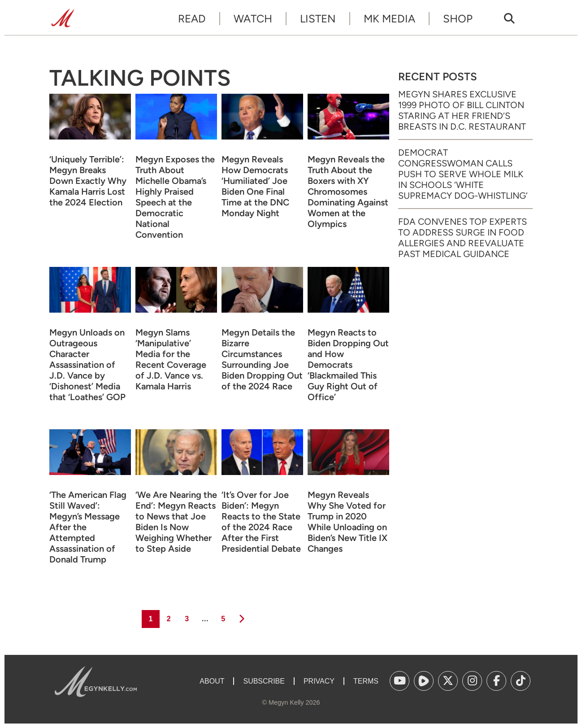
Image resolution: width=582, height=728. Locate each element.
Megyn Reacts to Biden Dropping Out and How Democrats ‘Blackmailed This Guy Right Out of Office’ (348, 365)
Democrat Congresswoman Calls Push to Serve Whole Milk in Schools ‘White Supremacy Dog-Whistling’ (463, 174)
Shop (458, 19)
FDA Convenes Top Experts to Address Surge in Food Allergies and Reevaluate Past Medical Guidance (463, 238)
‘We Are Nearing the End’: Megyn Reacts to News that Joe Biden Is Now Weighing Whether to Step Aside (176, 522)
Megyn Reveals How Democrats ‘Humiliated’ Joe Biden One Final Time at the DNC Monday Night (255, 186)
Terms (366, 681)
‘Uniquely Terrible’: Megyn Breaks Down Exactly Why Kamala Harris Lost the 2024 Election (88, 181)
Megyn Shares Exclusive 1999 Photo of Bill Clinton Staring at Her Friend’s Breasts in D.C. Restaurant (462, 110)
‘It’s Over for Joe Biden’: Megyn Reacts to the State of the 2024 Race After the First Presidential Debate (261, 522)
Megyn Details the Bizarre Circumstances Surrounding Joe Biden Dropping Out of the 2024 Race (262, 359)
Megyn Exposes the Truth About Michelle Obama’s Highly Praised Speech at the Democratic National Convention (175, 197)
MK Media (389, 19)
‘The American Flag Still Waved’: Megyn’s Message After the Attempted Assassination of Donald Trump (88, 527)
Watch (253, 19)
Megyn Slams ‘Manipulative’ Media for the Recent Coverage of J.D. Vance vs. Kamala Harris (171, 359)
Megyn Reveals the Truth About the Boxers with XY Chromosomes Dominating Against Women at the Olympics (348, 192)
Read (192, 19)
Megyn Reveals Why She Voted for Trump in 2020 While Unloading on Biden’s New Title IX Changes (347, 522)
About (212, 681)
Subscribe (264, 681)
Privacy (319, 681)
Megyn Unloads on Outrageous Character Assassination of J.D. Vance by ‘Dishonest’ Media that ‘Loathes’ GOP (87, 365)
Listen (318, 19)
